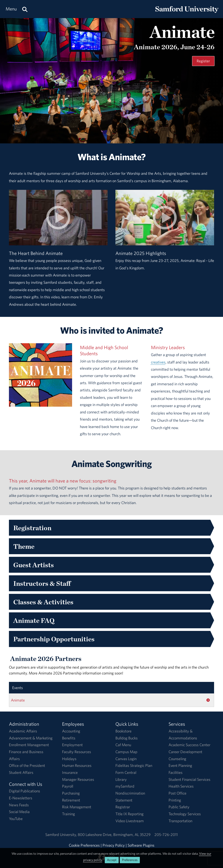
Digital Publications (24, 791)
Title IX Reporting (129, 814)
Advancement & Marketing (31, 738)
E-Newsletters (21, 798)
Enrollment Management (29, 745)
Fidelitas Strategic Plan (134, 765)
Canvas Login (126, 759)
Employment (72, 745)
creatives (158, 362)
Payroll (68, 786)
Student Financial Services (189, 779)
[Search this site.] (25, 9)
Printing (175, 800)
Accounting (71, 731)
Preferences (130, 860)
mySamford (125, 786)
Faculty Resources (77, 752)
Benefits (69, 738)
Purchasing (71, 793)
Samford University (62, 835)
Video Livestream (130, 821)
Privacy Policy (114, 845)
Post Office (177, 793)
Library (121, 779)
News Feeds (19, 805)
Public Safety (179, 807)
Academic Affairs (23, 731)
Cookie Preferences (84, 845)
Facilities (176, 772)
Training (68, 814)
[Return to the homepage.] (187, 13)
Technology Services (185, 814)
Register (203, 61)
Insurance (70, 772)
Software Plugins (141, 845)
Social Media (19, 812)
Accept (112, 860)
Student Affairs (21, 772)
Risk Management (77, 807)
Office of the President (27, 765)
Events (18, 688)
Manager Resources (78, 779)
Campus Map (126, 752)
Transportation (180, 821)
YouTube (16, 819)
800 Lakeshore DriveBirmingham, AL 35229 (114, 835)
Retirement (71, 800)
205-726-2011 (166, 835)
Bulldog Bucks (127, 738)
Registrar (123, 807)
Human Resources (77, 765)
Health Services (181, 786)
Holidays (69, 759)
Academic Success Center (189, 745)
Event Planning (180, 765)
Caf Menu (123, 745)
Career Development (185, 752)
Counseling (177, 759)
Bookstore (123, 731)
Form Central (126, 772)
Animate (18, 700)
